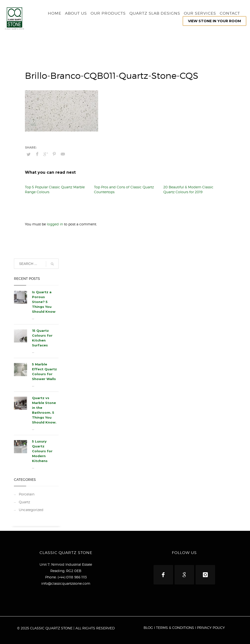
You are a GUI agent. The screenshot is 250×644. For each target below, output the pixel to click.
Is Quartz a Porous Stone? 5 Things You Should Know (44, 302)
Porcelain (27, 494)
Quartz (24, 502)
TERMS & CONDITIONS (175, 628)
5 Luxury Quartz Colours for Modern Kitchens (42, 451)
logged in (55, 224)
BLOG (148, 628)
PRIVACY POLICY (211, 628)
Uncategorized (31, 510)
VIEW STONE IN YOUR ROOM (214, 21)
